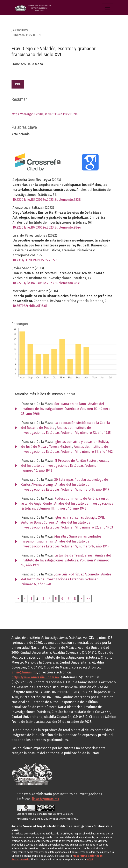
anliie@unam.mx (24, 672)
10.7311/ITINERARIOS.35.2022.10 (36, 260)
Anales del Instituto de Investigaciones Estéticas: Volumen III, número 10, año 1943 (65, 466)
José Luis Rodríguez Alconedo (77, 574)
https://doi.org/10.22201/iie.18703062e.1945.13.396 (45, 114)
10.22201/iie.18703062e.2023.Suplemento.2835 (47, 283)
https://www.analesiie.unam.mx (35, 677)
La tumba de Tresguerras (74, 555)
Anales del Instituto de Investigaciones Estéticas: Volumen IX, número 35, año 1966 (66, 409)
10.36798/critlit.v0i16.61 (30, 306)
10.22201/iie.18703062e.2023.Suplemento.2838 (47, 200)
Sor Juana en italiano (70, 404)
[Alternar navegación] (107, 8)
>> (88, 599)
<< (18, 599)
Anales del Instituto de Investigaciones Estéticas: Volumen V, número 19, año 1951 (66, 560)
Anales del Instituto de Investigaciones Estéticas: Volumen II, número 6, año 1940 (66, 579)
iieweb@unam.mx (46, 799)
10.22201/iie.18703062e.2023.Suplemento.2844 (47, 227)
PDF (18, 84)
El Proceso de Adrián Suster (76, 461)
